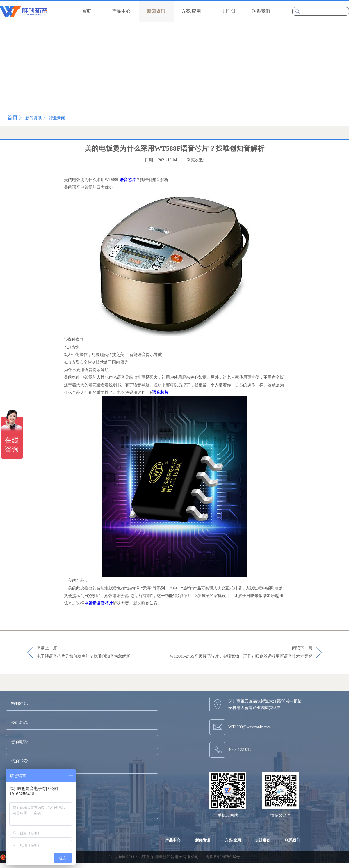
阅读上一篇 (83, 653)
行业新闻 (57, 118)
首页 (86, 11)
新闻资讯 (33, 118)
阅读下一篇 (241, 653)
